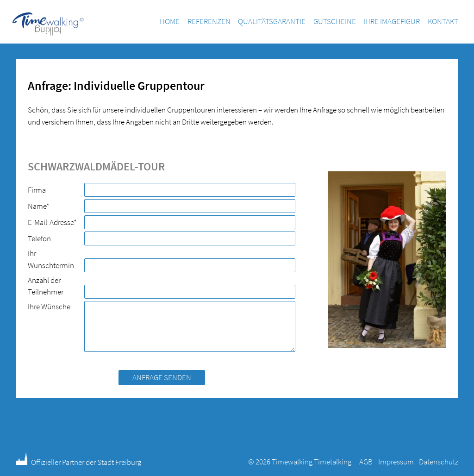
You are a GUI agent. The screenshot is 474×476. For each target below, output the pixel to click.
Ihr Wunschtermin (51, 259)
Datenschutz (439, 462)
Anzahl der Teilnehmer (46, 286)
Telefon (39, 238)
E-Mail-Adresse (52, 222)
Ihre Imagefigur (392, 21)
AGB (366, 462)
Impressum (396, 462)
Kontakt (443, 21)
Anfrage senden (162, 377)
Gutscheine (335, 21)
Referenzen (209, 21)
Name (43, 206)
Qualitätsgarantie (272, 21)
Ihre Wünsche (49, 307)
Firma (37, 190)
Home (170, 21)
